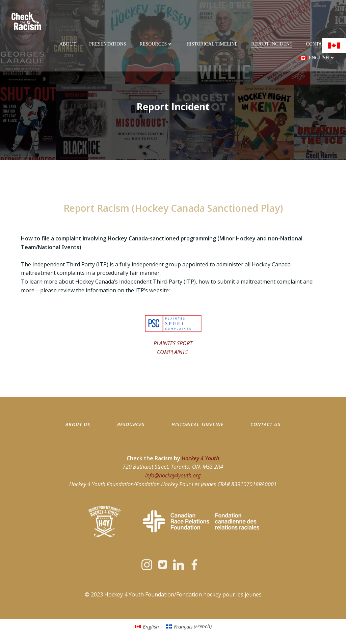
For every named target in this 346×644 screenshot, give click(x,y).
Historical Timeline (212, 44)
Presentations (108, 44)
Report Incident (272, 44)
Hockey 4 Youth (201, 458)
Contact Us (320, 44)
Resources (156, 44)
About (68, 44)
